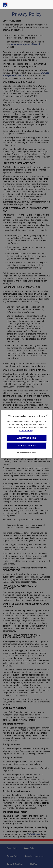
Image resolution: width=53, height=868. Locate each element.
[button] (26, 452)
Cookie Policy (26, 430)
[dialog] (26, 434)
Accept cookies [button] (27, 438)
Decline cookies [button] (27, 446)
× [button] (46, 415)
